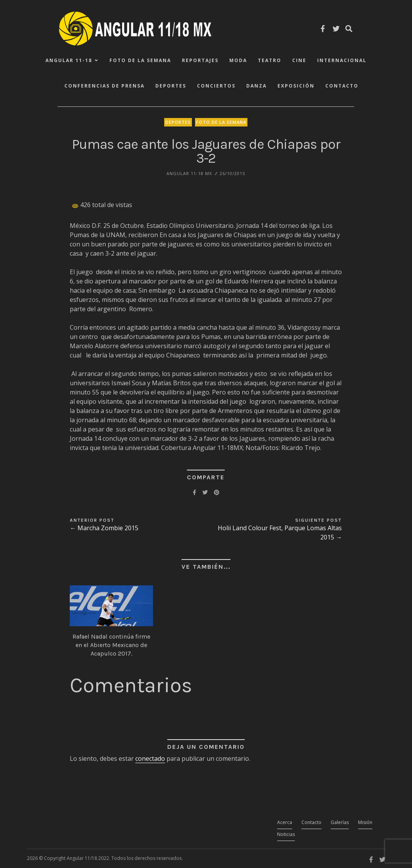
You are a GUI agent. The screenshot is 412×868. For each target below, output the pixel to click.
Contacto (342, 86)
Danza (256, 86)
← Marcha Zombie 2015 (104, 528)
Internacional (342, 60)
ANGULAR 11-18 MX (189, 173)
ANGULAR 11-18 (69, 60)
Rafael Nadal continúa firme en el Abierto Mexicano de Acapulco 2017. (111, 645)
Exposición (296, 86)
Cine (299, 60)
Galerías (340, 822)
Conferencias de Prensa (104, 86)
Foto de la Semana (140, 60)
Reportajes (200, 60)
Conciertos (216, 86)
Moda (238, 60)
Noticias (286, 834)
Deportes (171, 86)
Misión (365, 822)
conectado (150, 758)
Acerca (285, 822)
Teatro (270, 60)
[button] (111, 606)
